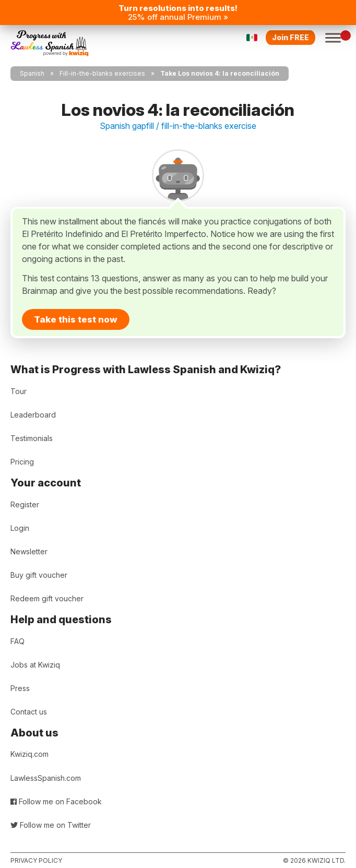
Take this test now (76, 319)
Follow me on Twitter (51, 825)
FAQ (17, 641)
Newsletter (29, 551)
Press (20, 688)
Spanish (32, 73)
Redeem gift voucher (47, 598)
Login (20, 528)
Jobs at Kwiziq (35, 665)
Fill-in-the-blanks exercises (102, 73)
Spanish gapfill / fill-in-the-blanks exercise (178, 126)
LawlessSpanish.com (46, 778)
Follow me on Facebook (56, 801)
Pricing (22, 462)
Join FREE (290, 37)
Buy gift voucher (39, 575)
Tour (19, 391)
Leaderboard (33, 415)
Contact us (29, 712)
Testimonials (32, 438)
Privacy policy (36, 860)
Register (25, 504)
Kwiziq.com (29, 754)
